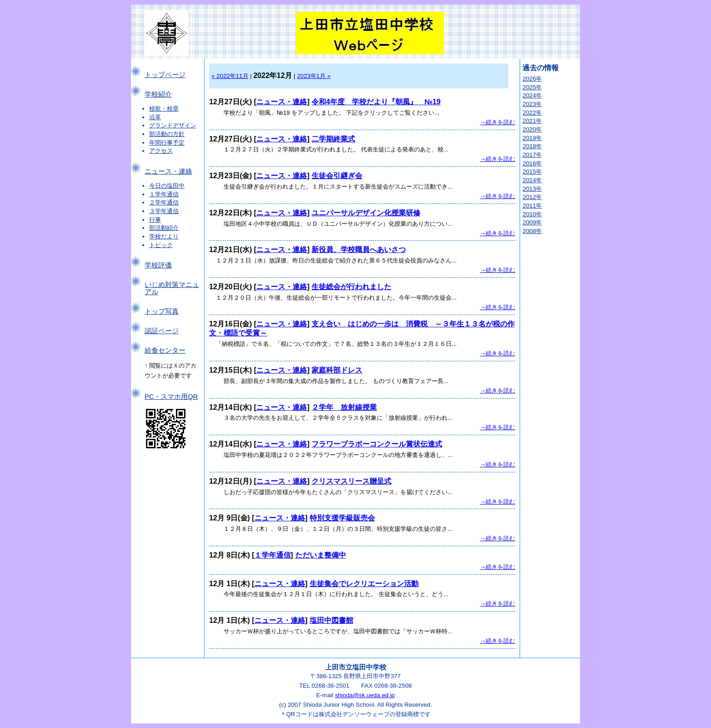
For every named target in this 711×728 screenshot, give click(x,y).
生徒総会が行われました (351, 287)
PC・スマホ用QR (171, 397)
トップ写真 (162, 311)
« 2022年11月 (230, 76)
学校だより (164, 236)
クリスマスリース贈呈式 (351, 481)
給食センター (165, 350)
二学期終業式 (333, 139)
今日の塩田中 (167, 186)
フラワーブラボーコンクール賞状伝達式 (377, 444)
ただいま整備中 (321, 555)
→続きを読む (497, 122)
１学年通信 (164, 194)
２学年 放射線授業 (344, 407)
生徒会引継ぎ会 (337, 176)
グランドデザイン (173, 125)
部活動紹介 (164, 228)
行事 (155, 220)
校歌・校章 (164, 109)
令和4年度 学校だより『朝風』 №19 (376, 102)
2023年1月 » (314, 76)
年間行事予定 (167, 143)
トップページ (165, 75)
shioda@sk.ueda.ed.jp (365, 695)
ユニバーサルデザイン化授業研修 (366, 213)
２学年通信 (164, 202)
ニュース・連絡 (168, 171)
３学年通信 (164, 211)
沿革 (155, 117)
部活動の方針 (167, 134)
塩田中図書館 (331, 620)
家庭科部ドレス (337, 370)
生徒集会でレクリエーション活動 (364, 584)
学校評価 (158, 265)
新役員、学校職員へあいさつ (359, 250)
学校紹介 (158, 94)
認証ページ (162, 331)
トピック (161, 245)
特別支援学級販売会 (342, 518)
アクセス (161, 151)
